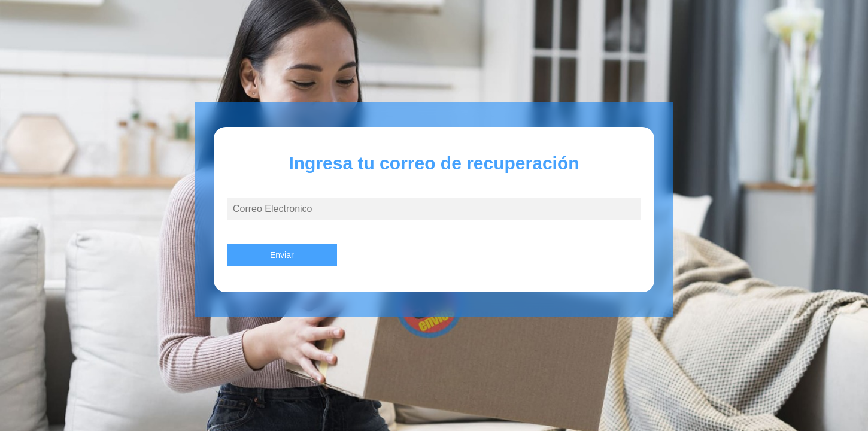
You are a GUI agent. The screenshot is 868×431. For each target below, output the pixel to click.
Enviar (282, 255)
